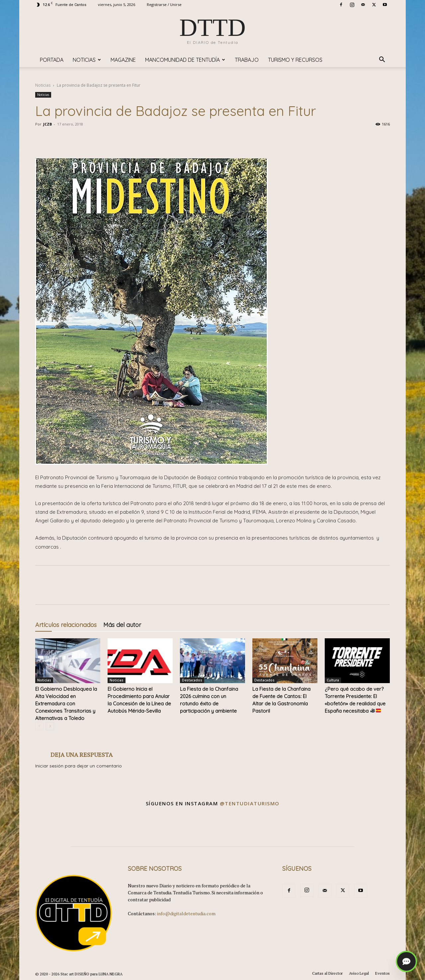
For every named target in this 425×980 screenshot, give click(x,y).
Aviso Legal (359, 973)
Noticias (87, 60)
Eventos (382, 973)
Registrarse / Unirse (164, 4)
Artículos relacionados (66, 625)
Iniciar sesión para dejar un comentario (79, 766)
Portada (52, 60)
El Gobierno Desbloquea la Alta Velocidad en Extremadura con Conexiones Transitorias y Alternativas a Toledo (66, 704)
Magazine (123, 60)
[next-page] (50, 726)
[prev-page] (39, 726)
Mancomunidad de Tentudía (185, 60)
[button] (382, 60)
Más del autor (122, 625)
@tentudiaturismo (250, 803)
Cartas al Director (327, 973)
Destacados (192, 680)
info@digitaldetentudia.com (186, 913)
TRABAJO (247, 60)
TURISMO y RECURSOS (295, 60)
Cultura (333, 680)
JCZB (47, 124)
